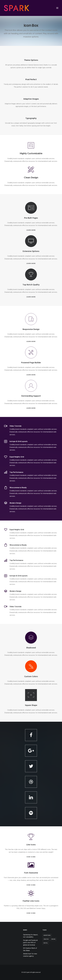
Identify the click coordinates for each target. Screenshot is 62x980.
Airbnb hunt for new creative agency (30, 955)
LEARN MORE (31, 230)
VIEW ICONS (31, 857)
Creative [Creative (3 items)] (46, 939)
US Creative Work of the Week (30, 949)
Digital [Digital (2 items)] (46, 943)
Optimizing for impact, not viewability (31, 936)
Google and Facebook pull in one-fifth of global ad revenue (30, 943)
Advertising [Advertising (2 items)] (47, 935)
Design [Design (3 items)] (53, 939)
